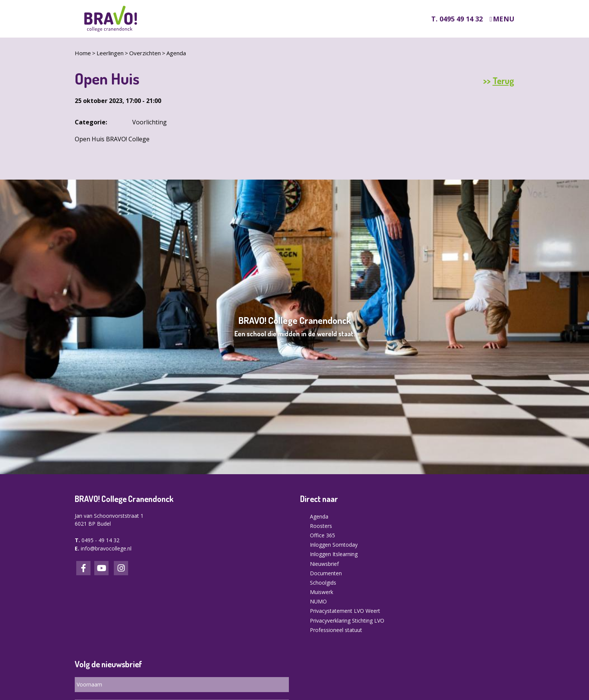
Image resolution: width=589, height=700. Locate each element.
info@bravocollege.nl (106, 548)
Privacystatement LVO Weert (345, 611)
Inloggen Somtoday (334, 545)
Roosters (321, 526)
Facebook (83, 568)
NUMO (318, 601)
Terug (503, 81)
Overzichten (145, 53)
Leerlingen (110, 53)
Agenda (176, 53)
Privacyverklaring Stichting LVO (347, 621)
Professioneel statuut (336, 630)
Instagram (121, 568)
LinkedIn (101, 568)
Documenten (326, 573)
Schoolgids (323, 583)
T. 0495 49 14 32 (457, 19)
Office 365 (322, 535)
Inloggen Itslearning (334, 554)
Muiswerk (322, 592)
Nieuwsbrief (324, 564)
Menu (504, 19)
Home (83, 53)
